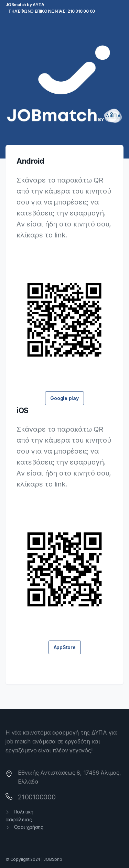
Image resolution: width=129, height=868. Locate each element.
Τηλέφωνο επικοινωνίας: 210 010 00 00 (52, 11)
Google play (64, 398)
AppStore (65, 647)
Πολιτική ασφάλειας (19, 815)
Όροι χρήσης (24, 827)
